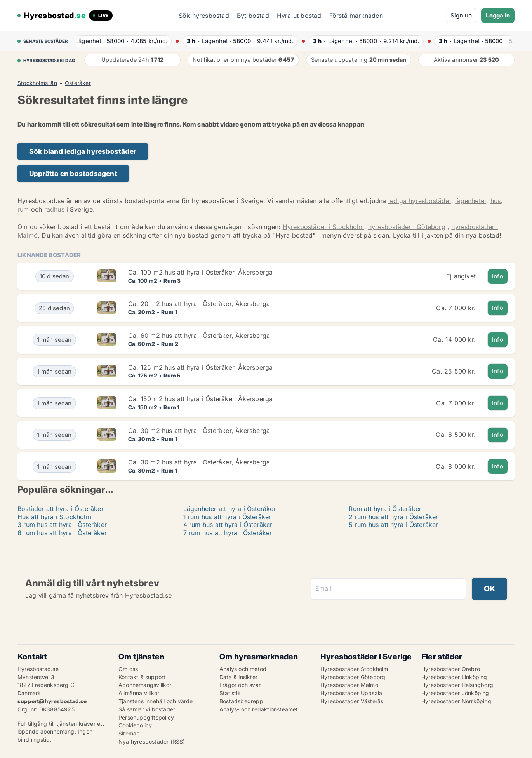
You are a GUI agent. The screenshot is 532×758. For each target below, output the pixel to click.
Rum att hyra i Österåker (385, 509)
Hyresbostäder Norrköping (456, 701)
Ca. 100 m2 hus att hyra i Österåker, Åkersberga (200, 272)
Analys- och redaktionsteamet (259, 709)
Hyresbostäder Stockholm (354, 669)
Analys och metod (243, 669)
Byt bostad (253, 16)
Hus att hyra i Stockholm (54, 517)
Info (498, 276)
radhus (54, 209)
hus (496, 201)
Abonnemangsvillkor (145, 685)
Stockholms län (37, 83)
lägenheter (471, 201)
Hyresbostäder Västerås (352, 701)
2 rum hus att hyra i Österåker (393, 517)
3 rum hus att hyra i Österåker (62, 525)
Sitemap (129, 733)
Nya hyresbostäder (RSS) (152, 741)
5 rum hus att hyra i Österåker (393, 525)
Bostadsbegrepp (241, 701)
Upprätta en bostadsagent (73, 173)
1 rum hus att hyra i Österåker (227, 517)
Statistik (230, 693)
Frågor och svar (240, 685)
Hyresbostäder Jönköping (455, 693)
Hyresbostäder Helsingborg (457, 685)
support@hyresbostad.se (52, 701)
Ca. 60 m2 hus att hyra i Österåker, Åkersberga (199, 336)
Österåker (78, 83)
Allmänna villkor (139, 693)
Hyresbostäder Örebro (451, 669)
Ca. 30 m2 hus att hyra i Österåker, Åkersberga (199, 431)
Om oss (128, 669)
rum (23, 209)
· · (120, 41)
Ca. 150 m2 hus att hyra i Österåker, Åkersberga (200, 399)
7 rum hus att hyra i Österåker (228, 533)
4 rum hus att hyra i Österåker (228, 525)
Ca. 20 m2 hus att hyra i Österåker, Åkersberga (199, 304)
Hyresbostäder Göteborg (353, 677)
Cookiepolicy (135, 725)
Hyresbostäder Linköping (454, 677)
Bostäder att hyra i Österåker (61, 509)
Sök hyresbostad (204, 16)
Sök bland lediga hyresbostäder (83, 151)
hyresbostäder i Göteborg (407, 227)
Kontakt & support (142, 677)
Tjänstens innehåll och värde (156, 701)
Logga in (498, 15)
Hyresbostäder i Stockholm (323, 227)
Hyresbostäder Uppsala (351, 693)
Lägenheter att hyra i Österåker (230, 509)
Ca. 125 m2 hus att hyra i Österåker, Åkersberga (200, 367)
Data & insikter (238, 677)
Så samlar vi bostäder (147, 709)
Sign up (461, 15)
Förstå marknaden (356, 16)
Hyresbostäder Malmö (349, 685)
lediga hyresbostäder (420, 201)
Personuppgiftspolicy (146, 717)
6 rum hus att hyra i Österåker (62, 533)
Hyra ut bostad (299, 16)
